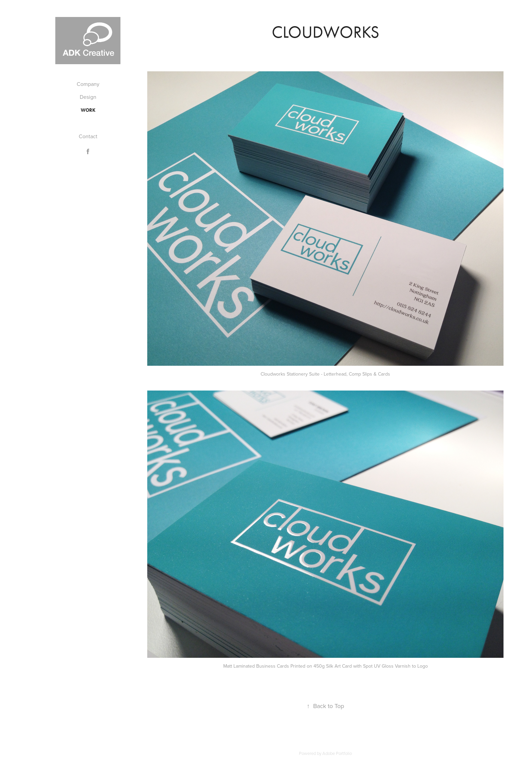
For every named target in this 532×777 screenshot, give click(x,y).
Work (88, 110)
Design (88, 97)
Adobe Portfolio (337, 753)
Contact (88, 136)
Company (88, 84)
